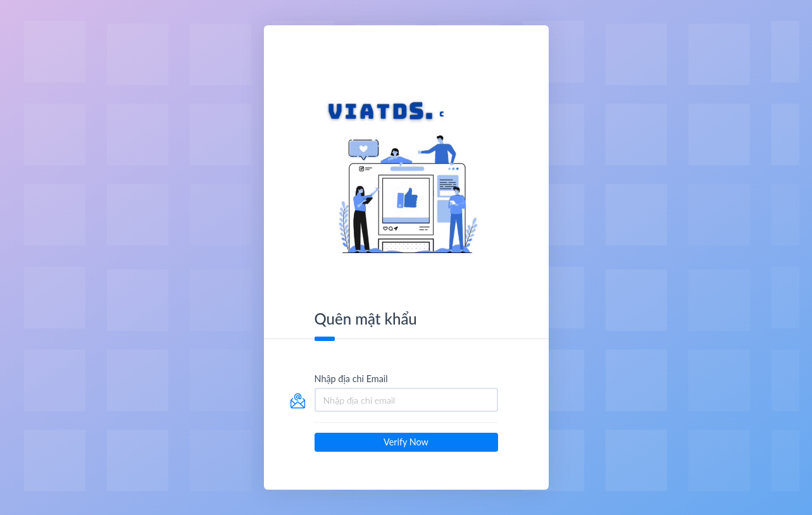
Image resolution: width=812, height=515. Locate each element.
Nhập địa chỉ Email (351, 379)
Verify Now (406, 442)
